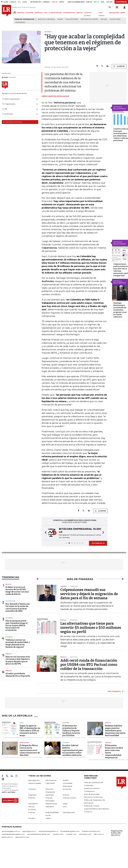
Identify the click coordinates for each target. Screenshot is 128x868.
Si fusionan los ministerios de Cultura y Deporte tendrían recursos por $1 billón (71, 731)
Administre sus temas (13, 122)
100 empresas (20, 22)
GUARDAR (119, 66)
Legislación (24, 743)
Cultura (66, 743)
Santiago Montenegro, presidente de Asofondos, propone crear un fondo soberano (120, 310)
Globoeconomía (69, 798)
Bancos (9, 654)
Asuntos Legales (35, 783)
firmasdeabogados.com (70, 831)
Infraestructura (51, 804)
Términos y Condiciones (93, 797)
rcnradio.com (71, 834)
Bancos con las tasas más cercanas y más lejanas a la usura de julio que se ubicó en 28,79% (18, 660)
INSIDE (123, 13)
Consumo (32, 789)
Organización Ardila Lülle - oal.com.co (117, 833)
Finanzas (32, 798)
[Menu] (15, 12)
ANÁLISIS (80, 13)
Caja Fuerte (50, 783)
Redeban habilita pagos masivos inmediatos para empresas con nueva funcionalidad (115, 731)
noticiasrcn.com (85, 834)
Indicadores (33, 804)
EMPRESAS (39, 13)
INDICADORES (114, 13)
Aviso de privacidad (92, 794)
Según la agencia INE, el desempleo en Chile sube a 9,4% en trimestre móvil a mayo (30, 731)
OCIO (46, 13)
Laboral (108, 743)
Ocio (65, 807)
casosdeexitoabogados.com (13, 834)
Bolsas (8, 584)
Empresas (32, 795)
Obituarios (50, 807)
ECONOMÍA (30, 13)
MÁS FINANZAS (114, 691)
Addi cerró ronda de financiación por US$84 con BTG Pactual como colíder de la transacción (89, 665)
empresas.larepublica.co (48, 831)
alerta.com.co (7, 837)
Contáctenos (89, 791)
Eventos (66, 795)
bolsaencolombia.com (91, 831)
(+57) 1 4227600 (8, 792)
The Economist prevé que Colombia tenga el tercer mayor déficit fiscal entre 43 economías (17, 626)
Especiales (50, 795)
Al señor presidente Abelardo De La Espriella (18, 675)
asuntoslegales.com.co (11, 831)
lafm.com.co (99, 834)
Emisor (60, 19)
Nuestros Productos (92, 788)
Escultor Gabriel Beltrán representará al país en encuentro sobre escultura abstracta (72, 750)
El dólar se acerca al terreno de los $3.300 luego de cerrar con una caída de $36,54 (17, 591)
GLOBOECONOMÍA (55, 13)
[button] (45, 533)
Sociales (32, 818)
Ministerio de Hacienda (89, 19)
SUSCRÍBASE (121, 2)
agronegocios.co (29, 831)
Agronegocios (34, 780)
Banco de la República (47, 19)
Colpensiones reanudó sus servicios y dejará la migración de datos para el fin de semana (89, 594)
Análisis (9, 671)
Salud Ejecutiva (69, 812)
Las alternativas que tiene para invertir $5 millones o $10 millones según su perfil (91, 628)
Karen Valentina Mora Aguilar (55, 96)
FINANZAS (21, 13)
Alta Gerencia (51, 780)
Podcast (32, 812)
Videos (48, 818)
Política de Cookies (92, 806)
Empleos (104, 19)
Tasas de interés (72, 19)
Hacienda (9, 618)
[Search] (110, 7)
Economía (67, 789)
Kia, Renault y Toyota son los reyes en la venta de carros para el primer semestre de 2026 (18, 607)
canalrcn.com (58, 834)
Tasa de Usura (115, 19)
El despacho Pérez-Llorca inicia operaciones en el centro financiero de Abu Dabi (30, 750)
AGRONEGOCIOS (69, 13)
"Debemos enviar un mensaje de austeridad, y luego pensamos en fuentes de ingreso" (18, 643)
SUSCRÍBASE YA (98, 543)
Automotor (10, 601)
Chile (21, 723)
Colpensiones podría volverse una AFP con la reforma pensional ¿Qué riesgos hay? (121, 270)
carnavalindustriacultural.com (39, 834)
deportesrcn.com (22, 837)
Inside (65, 804)
